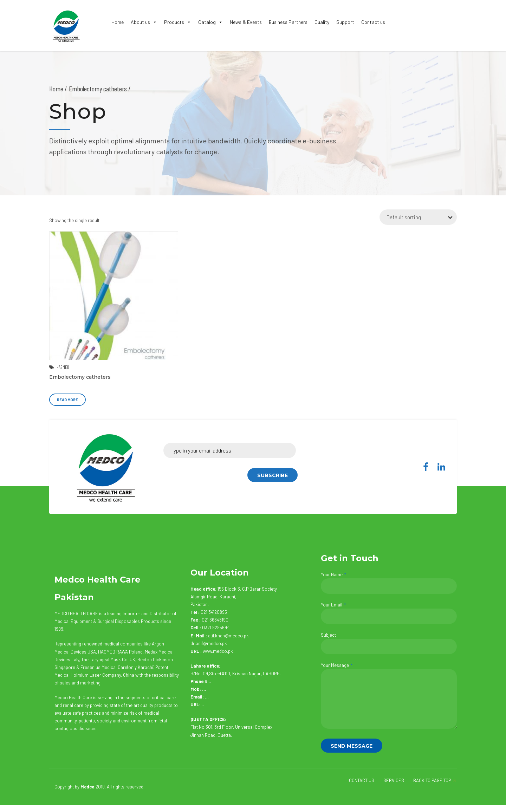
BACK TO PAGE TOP (432, 780)
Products (178, 22)
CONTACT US (362, 780)
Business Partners (288, 22)
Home (118, 22)
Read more (67, 400)
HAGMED (63, 367)
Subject (389, 643)
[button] (154, 22)
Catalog (210, 22)
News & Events (246, 22)
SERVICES (394, 780)
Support (345, 22)
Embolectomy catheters (80, 377)
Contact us (373, 22)
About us (144, 22)
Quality (322, 22)
